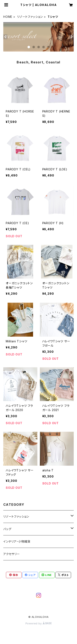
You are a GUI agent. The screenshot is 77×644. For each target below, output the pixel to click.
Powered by (39, 623)
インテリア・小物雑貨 (17, 541)
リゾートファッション (30, 17)
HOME (8, 17)
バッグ (7, 529)
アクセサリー (12, 554)
